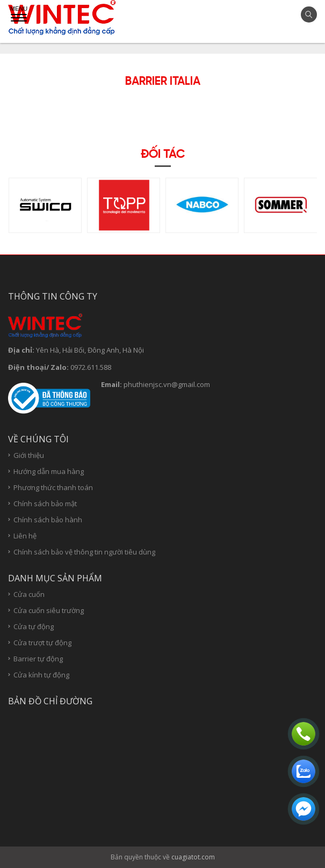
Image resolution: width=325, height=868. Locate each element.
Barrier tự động (38, 659)
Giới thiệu (29, 455)
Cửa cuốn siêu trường (49, 611)
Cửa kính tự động (41, 675)
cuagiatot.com (193, 857)
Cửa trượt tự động (42, 643)
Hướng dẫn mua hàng (49, 472)
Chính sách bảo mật (45, 504)
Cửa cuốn (29, 595)
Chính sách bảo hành (48, 520)
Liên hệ (25, 536)
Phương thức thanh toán (53, 488)
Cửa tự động (34, 627)
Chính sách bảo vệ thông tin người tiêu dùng (84, 552)
